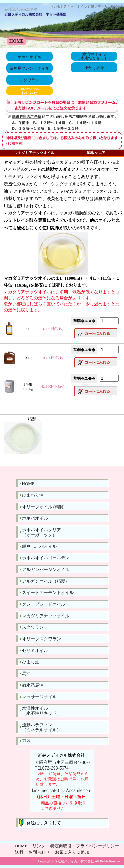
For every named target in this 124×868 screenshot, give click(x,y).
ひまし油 (31, 662)
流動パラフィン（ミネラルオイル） (41, 727)
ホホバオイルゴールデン (46, 558)
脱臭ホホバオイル (39, 546)
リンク (39, 846)
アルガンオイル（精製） (46, 581)
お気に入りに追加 (72, 852)
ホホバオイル (29, 57)
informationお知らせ (30, 91)
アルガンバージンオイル (46, 569)
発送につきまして (41, 823)
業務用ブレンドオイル (29, 68)
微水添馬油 (33, 685)
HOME (17, 41)
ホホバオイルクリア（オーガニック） (41, 532)
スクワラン (29, 80)
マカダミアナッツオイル (46, 616)
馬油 (26, 674)
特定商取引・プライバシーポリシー (85, 846)
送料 (19, 852)
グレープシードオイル (44, 604)
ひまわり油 (33, 495)
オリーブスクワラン (41, 639)
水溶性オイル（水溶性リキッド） (94, 56)
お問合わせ (39, 852)
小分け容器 (94, 68)
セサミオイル (35, 650)
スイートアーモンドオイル (48, 593)
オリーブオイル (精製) (43, 507)
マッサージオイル (39, 697)
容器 (26, 741)
